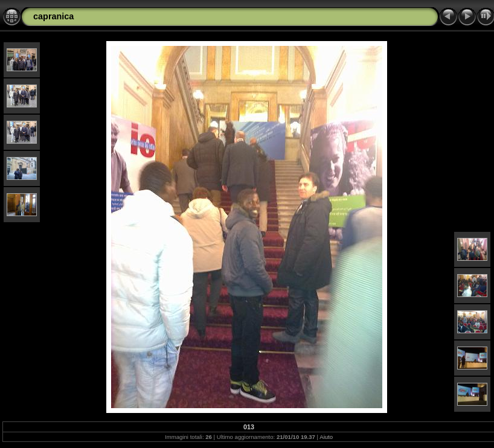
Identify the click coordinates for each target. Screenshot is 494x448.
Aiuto (326, 437)
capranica (53, 16)
